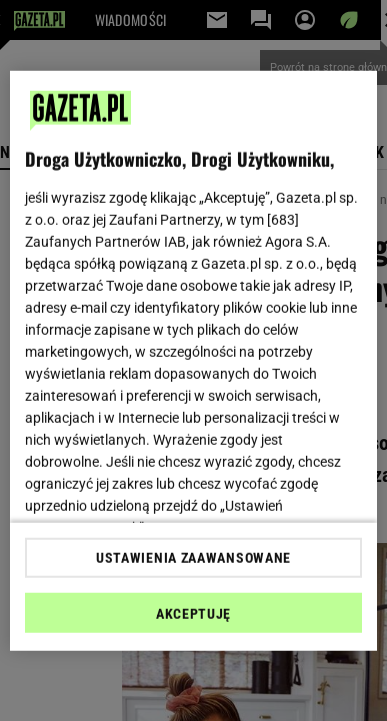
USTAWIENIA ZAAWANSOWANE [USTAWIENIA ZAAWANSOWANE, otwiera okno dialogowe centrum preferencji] (193, 558)
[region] (194, 360)
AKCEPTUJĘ (193, 614)
